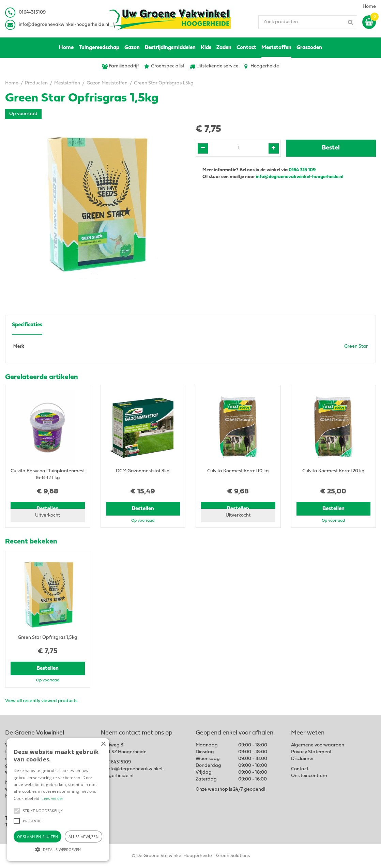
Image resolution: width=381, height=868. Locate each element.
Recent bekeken (31, 542)
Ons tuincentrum (309, 776)
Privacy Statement (311, 752)
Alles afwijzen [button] (84, 837)
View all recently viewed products (41, 701)
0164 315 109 (302, 170)
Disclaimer (302, 759)
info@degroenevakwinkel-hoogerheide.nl (64, 25)
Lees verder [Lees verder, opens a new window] (52, 798)
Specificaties (27, 325)
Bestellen (143, 509)
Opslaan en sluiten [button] (37, 837)
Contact (300, 769)
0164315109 (118, 762)
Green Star (356, 346)
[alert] (58, 800)
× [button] (103, 744)
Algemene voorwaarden (318, 745)
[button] (17, 811)
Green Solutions (233, 856)
